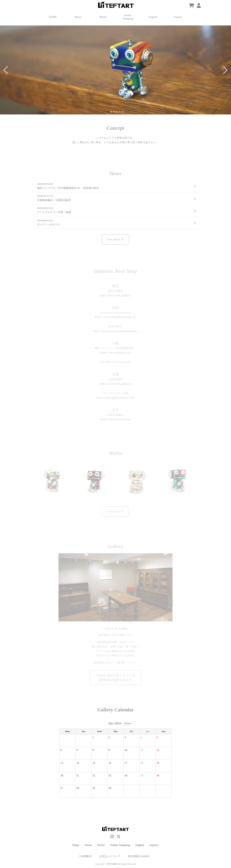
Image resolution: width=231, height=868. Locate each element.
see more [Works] (115, 511)
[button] (6, 70)
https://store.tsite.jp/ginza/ (115, 295)
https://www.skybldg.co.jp (115, 353)
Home (76, 845)
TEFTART (112, 864)
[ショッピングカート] (192, 6)
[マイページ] (199, 6)
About (88, 845)
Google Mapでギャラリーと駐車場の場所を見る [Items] (115, 678)
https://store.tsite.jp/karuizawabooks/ (115, 331)
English (140, 845)
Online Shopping (120, 845)
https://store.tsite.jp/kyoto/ (116, 384)
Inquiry (154, 845)
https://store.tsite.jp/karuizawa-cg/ (116, 317)
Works (101, 845)
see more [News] (115, 239)
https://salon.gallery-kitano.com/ (115, 398)
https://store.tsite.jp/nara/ (116, 419)
